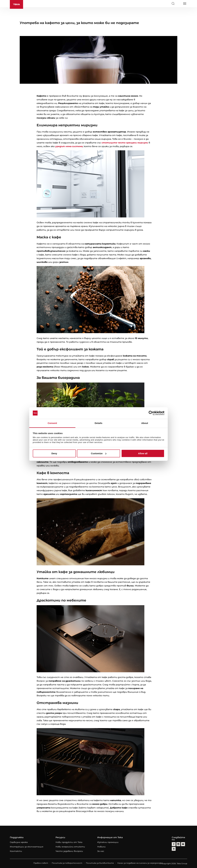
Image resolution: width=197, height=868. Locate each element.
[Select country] (179, 4)
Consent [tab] (52, 423)
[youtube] (183, 844)
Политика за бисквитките (100, 863)
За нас (101, 851)
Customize (99, 453)
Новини (101, 847)
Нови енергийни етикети (70, 847)
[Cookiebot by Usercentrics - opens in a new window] (151, 413)
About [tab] (145, 423)
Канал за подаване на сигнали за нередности (140, 863)
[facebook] (174, 844)
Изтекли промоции (108, 842)
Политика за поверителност (67, 863)
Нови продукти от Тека (69, 842)
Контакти (16, 851)
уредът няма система (69, 146)
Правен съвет (41, 863)
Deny (54, 453)
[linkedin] (174, 849)
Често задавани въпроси (69, 851)
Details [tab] (98, 423)
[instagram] (178, 844)
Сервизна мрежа (19, 842)
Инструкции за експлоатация (27, 847)
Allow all (143, 453)
